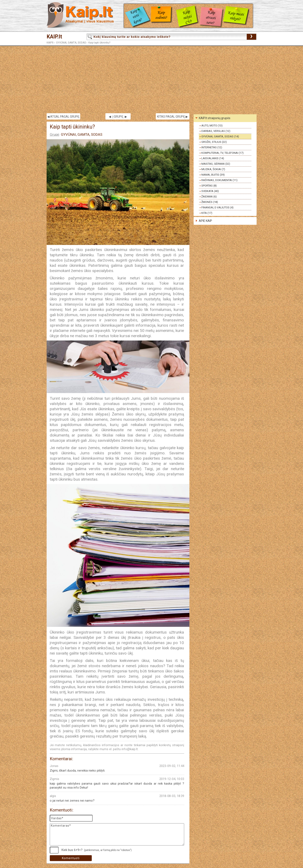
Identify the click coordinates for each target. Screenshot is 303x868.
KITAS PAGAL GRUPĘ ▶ (172, 117)
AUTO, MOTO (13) (212, 126)
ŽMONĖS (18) (210, 202)
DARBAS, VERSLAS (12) (216, 131)
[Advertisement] (152, 80)
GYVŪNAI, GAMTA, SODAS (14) (220, 136)
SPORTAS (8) (209, 186)
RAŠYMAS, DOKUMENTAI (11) (220, 180)
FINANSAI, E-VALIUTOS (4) (217, 207)
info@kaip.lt (130, 749)
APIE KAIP (205, 221)
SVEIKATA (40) (210, 191)
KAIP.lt (54, 37)
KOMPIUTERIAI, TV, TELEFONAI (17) (222, 153)
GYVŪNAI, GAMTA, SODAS (71, 43)
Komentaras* (117, 834)
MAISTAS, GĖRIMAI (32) (216, 164)
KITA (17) (207, 213)
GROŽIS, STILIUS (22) (214, 142)
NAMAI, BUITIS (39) (213, 175)
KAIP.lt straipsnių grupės (215, 118)
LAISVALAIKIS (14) (213, 158)
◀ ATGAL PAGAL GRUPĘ (63, 117)
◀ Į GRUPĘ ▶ (118, 117)
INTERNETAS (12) (212, 147)
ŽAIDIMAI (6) (209, 197)
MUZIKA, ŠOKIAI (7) (213, 169)
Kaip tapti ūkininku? (99, 43)
